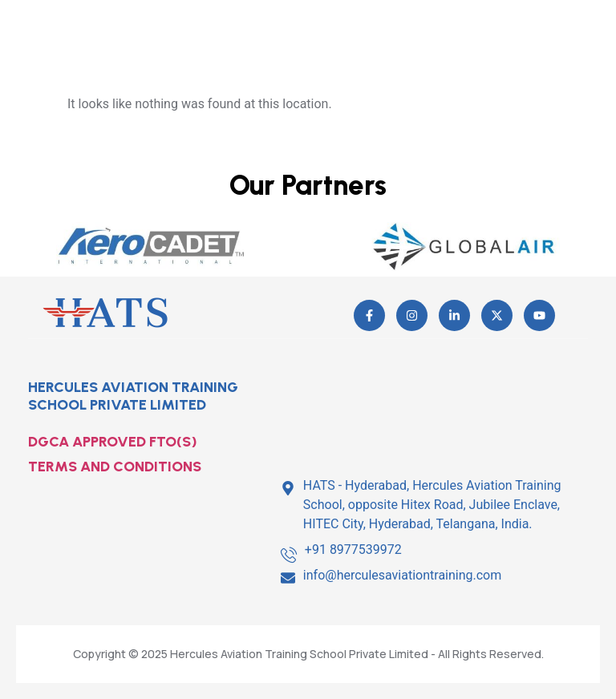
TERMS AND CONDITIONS (115, 467)
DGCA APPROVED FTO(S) (113, 442)
